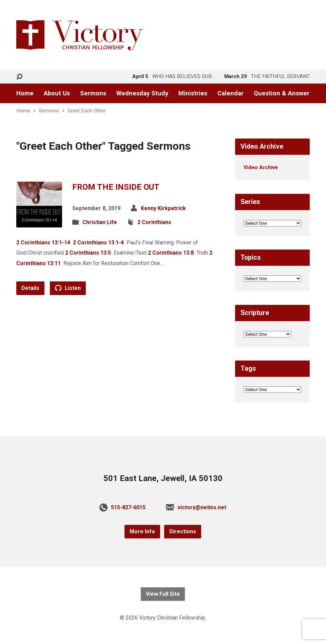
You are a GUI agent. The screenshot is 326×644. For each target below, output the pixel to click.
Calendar (231, 93)
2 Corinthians (154, 222)
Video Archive (261, 167)
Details (30, 288)
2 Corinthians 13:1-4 (98, 243)
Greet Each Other (87, 111)
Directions (183, 531)
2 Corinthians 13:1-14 (43, 243)
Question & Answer (282, 93)
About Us (57, 93)
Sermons (93, 93)
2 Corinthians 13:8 (171, 253)
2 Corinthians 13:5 (88, 253)
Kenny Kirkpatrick (163, 208)
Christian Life (100, 222)
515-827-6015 (128, 507)
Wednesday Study (142, 93)
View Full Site (163, 594)
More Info (142, 531)
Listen (68, 288)
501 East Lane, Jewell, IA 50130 (163, 478)
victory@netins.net (202, 507)
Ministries (193, 93)
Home (25, 93)
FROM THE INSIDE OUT (116, 187)
